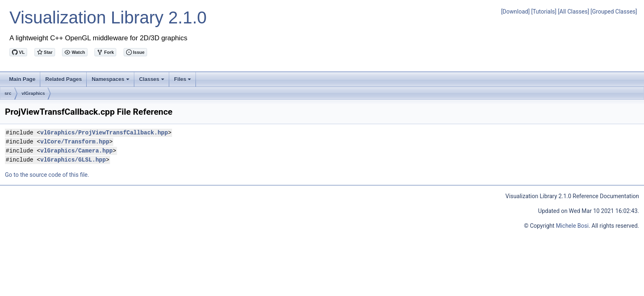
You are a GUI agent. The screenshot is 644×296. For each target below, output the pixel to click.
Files (183, 81)
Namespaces (111, 81)
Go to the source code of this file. (47, 175)
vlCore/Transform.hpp (75, 142)
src (8, 93)
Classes (152, 81)
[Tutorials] (544, 12)
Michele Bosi (572, 226)
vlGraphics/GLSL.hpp (73, 160)
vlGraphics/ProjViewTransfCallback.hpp (104, 133)
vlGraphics (33, 93)
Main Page (22, 79)
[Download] (515, 12)
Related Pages (63, 79)
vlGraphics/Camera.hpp (76, 151)
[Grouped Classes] (614, 12)
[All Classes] (573, 12)
